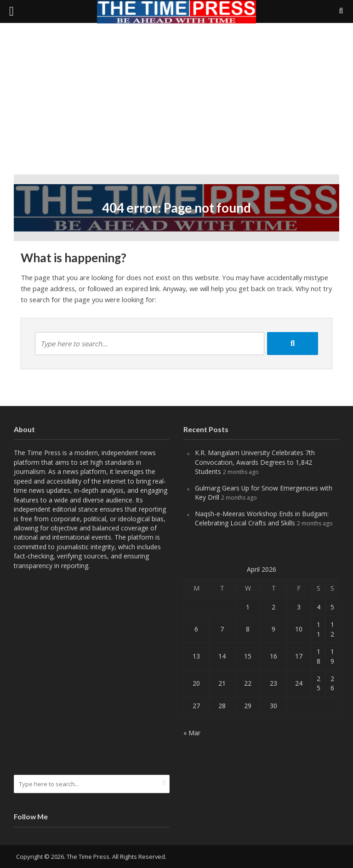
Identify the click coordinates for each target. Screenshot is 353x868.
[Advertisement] (176, 106)
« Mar (192, 733)
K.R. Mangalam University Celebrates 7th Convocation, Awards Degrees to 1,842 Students (255, 462)
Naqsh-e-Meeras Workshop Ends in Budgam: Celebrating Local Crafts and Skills (262, 518)
